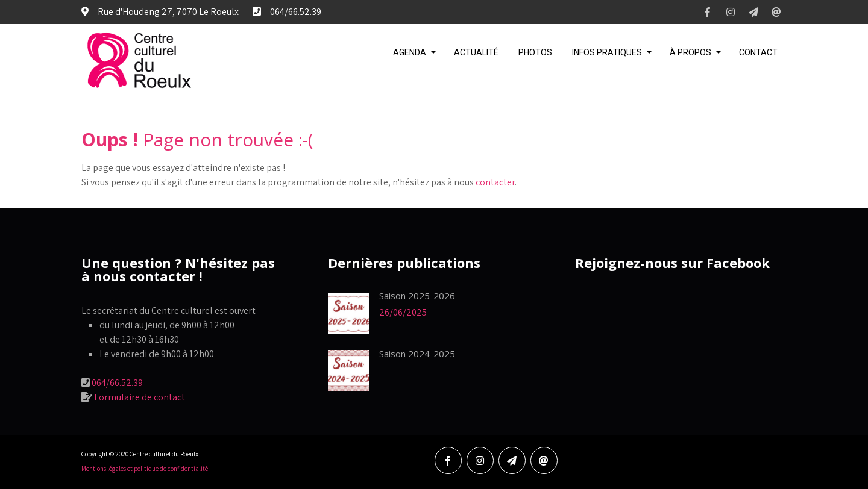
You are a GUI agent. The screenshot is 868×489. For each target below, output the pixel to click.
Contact (758, 52)
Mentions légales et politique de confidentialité (145, 469)
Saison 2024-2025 (417, 354)
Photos (535, 52)
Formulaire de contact (140, 397)
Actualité (476, 52)
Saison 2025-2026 (417, 296)
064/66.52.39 (117, 383)
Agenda (410, 52)
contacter (495, 182)
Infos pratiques (607, 52)
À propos (690, 52)
